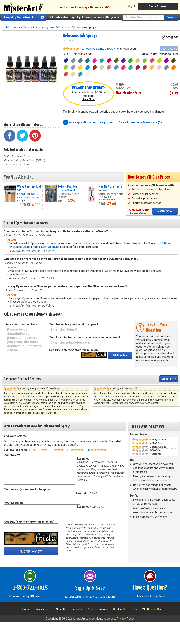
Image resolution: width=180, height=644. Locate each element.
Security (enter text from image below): (75, 350)
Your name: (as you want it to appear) (28, 489)
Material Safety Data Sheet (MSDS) (24, 160)
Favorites (98, 17)
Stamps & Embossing (35, 27)
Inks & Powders (60, 27)
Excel (104, 190)
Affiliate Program (98, 609)
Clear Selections (169, 48)
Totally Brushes (67, 186)
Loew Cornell (68, 190)
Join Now (88, 99)
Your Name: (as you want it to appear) (74, 324)
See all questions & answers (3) (140, 122)
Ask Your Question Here (22, 324)
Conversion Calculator (17, 164)
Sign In (132, 6)
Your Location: (14, 503)
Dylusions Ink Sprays (80, 36)
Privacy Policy (125, 619)
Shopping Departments (19, 17)
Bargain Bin (113, 17)
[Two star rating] (39, 450)
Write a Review (169, 379)
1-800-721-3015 (30, 588)
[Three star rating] (52, 450)
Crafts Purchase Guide (17, 157)
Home (26, 609)
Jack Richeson (28, 194)
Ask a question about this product (92, 122)
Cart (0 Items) (158, 6)
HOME (6, 27)
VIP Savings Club (152, 609)
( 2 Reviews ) (89, 49)
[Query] (143, 17)
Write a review (107, 49)
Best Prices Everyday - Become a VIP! (84, 7)
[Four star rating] (69, 450)
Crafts (16, 27)
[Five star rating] (88, 450)
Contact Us (120, 609)
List (176, 54)
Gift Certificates (58, 17)
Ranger (70, 41)
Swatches (164, 54)
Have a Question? (150, 588)
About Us (61, 609)
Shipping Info (42, 609)
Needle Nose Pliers (110, 186)
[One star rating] (31, 450)
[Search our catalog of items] (171, 17)
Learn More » (139, 213)
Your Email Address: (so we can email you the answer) (85, 337)
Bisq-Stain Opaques (47, 247)
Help (134, 609)
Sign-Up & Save (80, 17)
